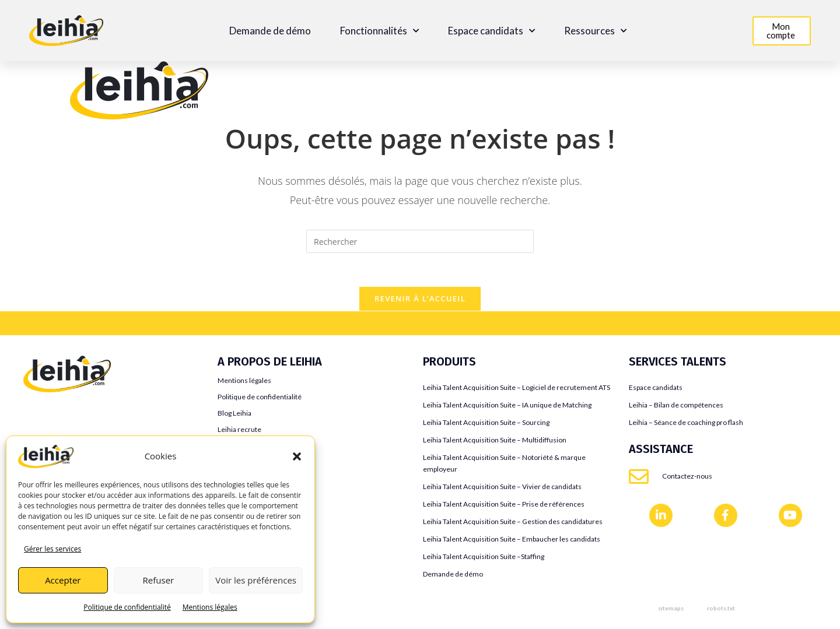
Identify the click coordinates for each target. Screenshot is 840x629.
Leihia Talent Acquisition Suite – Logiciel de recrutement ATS (517, 389)
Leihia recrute (239, 431)
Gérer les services (52, 549)
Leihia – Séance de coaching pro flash (686, 424)
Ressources (595, 31)
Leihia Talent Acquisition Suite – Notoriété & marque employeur (504, 465)
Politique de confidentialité (127, 607)
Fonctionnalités (379, 31)
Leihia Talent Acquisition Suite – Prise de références (504, 506)
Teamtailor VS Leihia (64, 414)
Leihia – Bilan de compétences (676, 407)
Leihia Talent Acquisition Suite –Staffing (484, 558)
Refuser (159, 580)
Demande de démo (270, 31)
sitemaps (671, 610)
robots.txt (721, 610)
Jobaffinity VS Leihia (64, 432)
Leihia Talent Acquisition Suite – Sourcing (486, 424)
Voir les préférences (256, 580)
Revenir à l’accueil (420, 300)
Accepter (63, 580)
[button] (297, 456)
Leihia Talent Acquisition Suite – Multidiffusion (495, 442)
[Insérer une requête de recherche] (420, 241)
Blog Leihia (235, 415)
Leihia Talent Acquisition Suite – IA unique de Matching (507, 407)
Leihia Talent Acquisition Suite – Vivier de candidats (502, 488)
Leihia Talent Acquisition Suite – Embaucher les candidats (512, 541)
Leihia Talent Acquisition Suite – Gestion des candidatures (513, 523)
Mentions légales (210, 607)
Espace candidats (491, 31)
